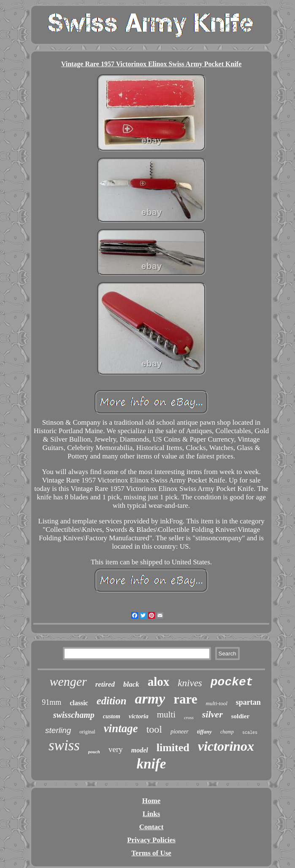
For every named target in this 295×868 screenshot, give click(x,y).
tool (154, 729)
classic (79, 703)
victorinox (226, 746)
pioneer (180, 732)
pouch (94, 752)
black (131, 684)
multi (166, 714)
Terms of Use (151, 853)
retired (105, 684)
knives (190, 683)
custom (112, 716)
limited (173, 748)
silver (212, 714)
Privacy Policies (151, 840)
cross (189, 717)
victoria (139, 716)
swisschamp (74, 715)
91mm (51, 702)
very (116, 749)
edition (112, 701)
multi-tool (217, 703)
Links (152, 814)
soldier (240, 716)
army (150, 699)
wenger (68, 681)
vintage (121, 728)
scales (250, 733)
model (140, 750)
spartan (248, 702)
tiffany (204, 732)
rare (185, 699)
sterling (58, 730)
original (87, 732)
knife (152, 764)
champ (227, 732)
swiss (64, 745)
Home (151, 801)
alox (159, 682)
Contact (152, 827)
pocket (232, 682)
